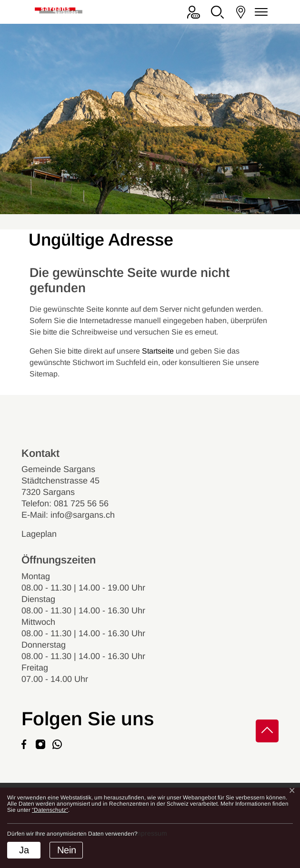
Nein (67, 850)
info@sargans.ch (83, 515)
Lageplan (47, 534)
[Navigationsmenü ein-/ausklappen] (260, 12)
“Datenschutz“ (50, 810)
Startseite (158, 351)
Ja (24, 850)
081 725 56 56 (81, 503)
